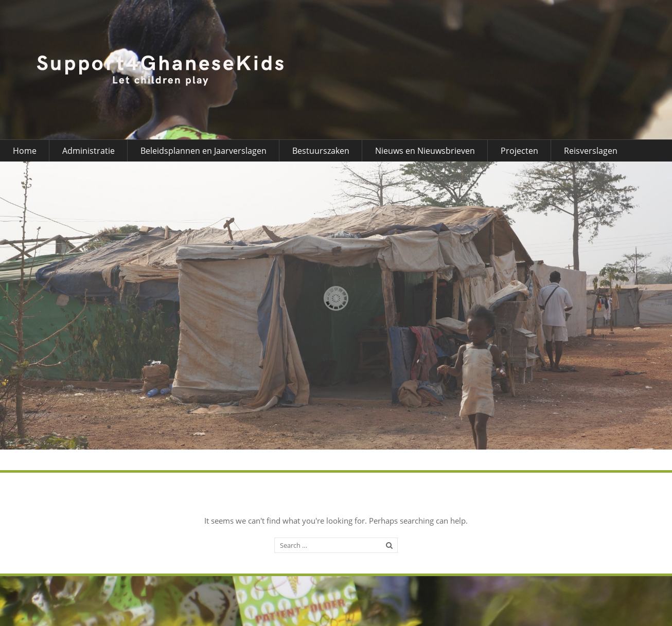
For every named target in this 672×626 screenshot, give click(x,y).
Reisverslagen (591, 151)
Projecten (519, 151)
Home (25, 151)
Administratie (89, 151)
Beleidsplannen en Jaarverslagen (204, 151)
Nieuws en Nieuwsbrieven (425, 151)
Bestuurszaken (321, 151)
